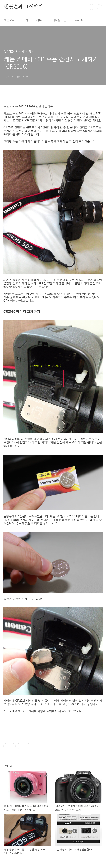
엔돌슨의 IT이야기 (24, 7)
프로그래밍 (81, 20)
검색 (91, 7)
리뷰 (39, 20)
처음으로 (9, 20)
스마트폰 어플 (58, 20)
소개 (25, 20)
